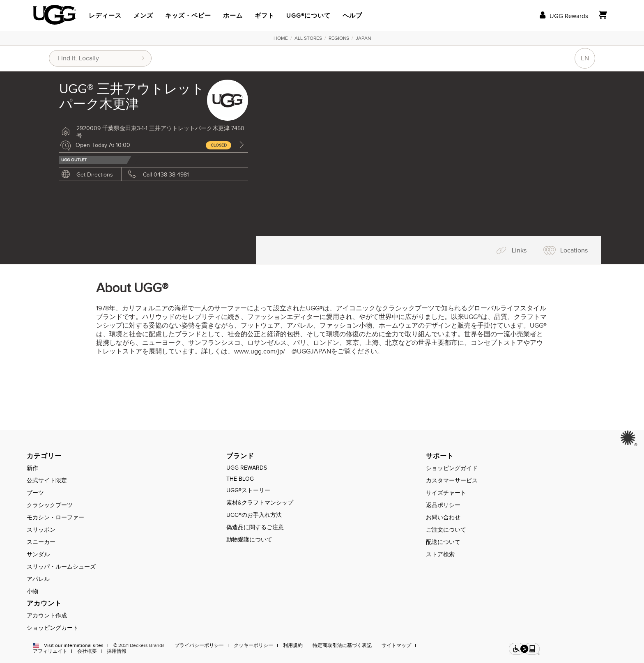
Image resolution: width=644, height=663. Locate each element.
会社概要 (87, 651)
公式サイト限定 (47, 481)
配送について (443, 542)
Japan (363, 38)
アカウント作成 (47, 616)
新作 (32, 468)
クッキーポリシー (253, 645)
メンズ (143, 16)
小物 (32, 591)
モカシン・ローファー (55, 517)
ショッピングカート (53, 628)
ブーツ (35, 493)
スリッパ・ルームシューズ (61, 567)
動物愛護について (249, 540)
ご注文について (446, 530)
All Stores (308, 38)
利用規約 (293, 645)
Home (281, 38)
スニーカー (41, 542)
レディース (105, 16)
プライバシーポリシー (199, 645)
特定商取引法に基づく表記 (342, 645)
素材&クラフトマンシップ (260, 503)
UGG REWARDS (247, 468)
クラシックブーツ (50, 505)
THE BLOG (240, 479)
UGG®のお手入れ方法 (254, 515)
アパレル (38, 579)
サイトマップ (396, 645)
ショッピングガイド (452, 468)
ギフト (264, 16)
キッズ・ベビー (188, 16)
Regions (339, 38)
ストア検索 (440, 554)
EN (585, 58)
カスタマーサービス (452, 481)
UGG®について (308, 16)
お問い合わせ (443, 517)
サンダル (38, 554)
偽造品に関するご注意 (255, 527)
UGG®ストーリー (248, 490)
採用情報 (117, 651)
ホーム (233, 16)
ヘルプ (352, 16)
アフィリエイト (50, 651)
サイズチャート (446, 493)
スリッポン (41, 530)
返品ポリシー (443, 505)
